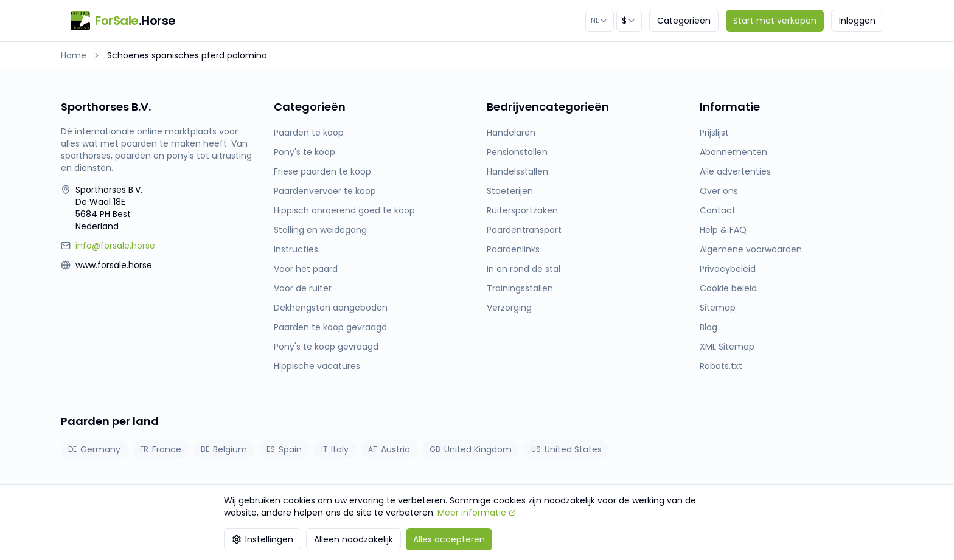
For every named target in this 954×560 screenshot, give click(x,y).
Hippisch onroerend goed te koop (344, 210)
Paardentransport (524, 230)
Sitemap (718, 308)
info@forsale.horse (115, 246)
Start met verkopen (775, 21)
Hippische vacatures (317, 366)
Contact (718, 210)
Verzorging (509, 308)
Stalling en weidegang (320, 230)
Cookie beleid (728, 288)
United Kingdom (471, 449)
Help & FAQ (723, 230)
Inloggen (857, 21)
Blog (709, 327)
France (161, 449)
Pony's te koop (305, 152)
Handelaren (511, 133)
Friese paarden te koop (322, 171)
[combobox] (600, 21)
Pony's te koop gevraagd (326, 347)
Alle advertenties (735, 171)
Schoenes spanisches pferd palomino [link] (187, 55)
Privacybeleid (728, 269)
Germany (94, 449)
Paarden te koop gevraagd (330, 327)
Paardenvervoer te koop (325, 191)
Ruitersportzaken (522, 210)
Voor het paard (306, 269)
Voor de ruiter (303, 288)
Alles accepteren (449, 539)
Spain (284, 449)
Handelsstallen (517, 171)
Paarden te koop (309, 133)
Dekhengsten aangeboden (331, 308)
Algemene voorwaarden (751, 249)
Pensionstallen (517, 152)
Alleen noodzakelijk (353, 539)
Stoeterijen (510, 191)
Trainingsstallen (520, 288)
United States (566, 449)
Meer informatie (477, 513)
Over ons (719, 191)
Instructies (296, 249)
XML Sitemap (727, 347)
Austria (389, 449)
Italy (335, 449)
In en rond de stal (524, 269)
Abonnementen (733, 152)
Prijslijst (714, 133)
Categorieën (684, 21)
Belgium (224, 449)
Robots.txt (721, 366)
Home (74, 55)
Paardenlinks (513, 249)
